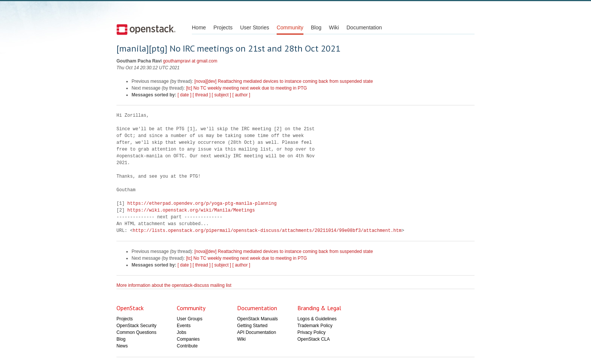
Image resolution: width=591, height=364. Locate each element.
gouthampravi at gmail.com (190, 61)
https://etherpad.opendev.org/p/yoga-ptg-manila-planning (202, 203)
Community (290, 27)
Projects (223, 27)
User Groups (190, 319)
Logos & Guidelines (317, 319)
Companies (188, 339)
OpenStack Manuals (257, 319)
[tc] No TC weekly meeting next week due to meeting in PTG (247, 88)
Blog (316, 27)
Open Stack (146, 29)
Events (184, 326)
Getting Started (252, 326)
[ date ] (184, 95)
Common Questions (136, 332)
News (122, 346)
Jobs (181, 332)
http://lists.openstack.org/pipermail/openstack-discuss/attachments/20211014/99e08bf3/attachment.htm (267, 231)
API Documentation (256, 332)
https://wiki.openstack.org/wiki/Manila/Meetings (191, 210)
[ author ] (241, 95)
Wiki (334, 27)
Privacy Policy (312, 332)
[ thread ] (201, 95)
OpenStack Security (136, 326)
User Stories (255, 27)
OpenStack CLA (314, 339)
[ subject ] (221, 95)
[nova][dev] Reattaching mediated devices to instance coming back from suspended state (284, 81)
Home (199, 27)
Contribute (187, 346)
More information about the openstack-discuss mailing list (174, 285)
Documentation (364, 27)
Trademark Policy (315, 326)
